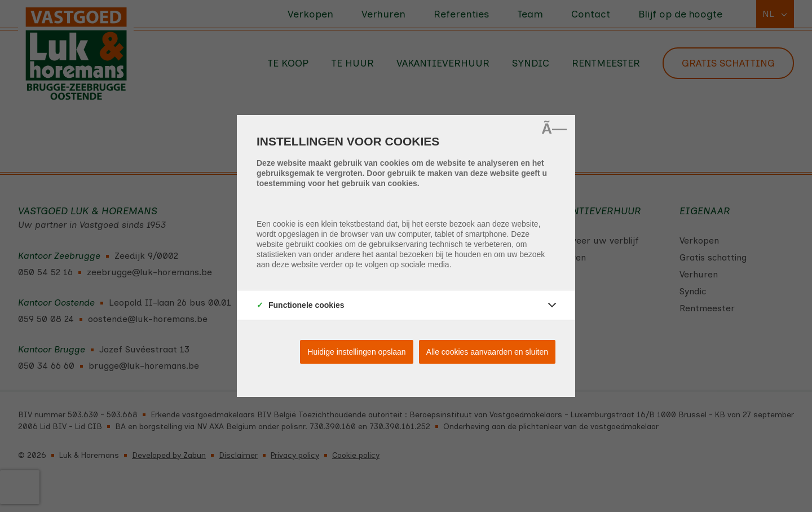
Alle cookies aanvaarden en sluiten (487, 352)
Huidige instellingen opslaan (356, 352)
